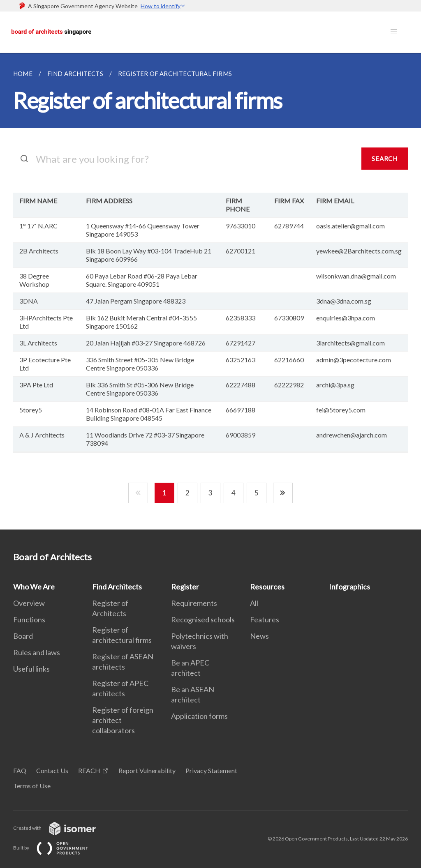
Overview (29, 603)
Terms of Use (32, 786)
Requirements (194, 603)
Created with (61, 828)
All (254, 603)
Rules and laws (37, 652)
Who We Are (34, 587)
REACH (89, 770)
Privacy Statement (211, 770)
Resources (267, 587)
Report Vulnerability (147, 770)
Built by (57, 848)
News (259, 636)
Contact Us (52, 770)
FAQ (20, 770)
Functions (29, 619)
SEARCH (385, 159)
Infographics (349, 587)
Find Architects (117, 587)
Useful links (31, 669)
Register (185, 587)
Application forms (199, 716)
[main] (210, 291)
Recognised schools (203, 619)
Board (23, 636)
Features (265, 619)
